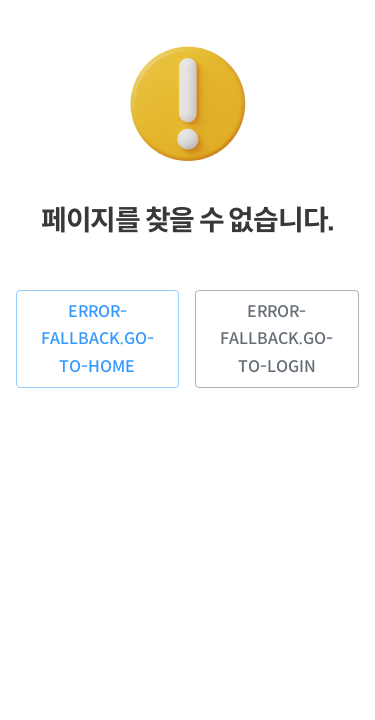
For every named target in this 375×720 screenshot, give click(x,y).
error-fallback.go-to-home (97, 339)
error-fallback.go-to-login (277, 339)
